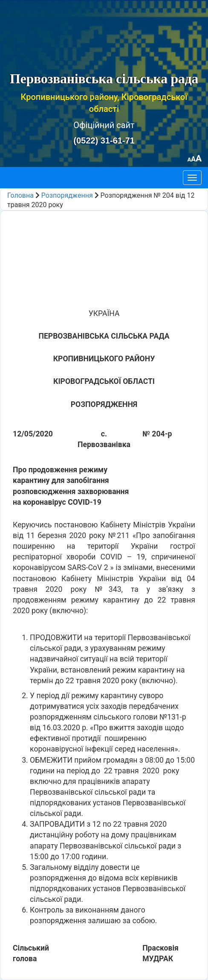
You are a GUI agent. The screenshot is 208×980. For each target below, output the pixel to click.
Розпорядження (67, 195)
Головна (20, 195)
